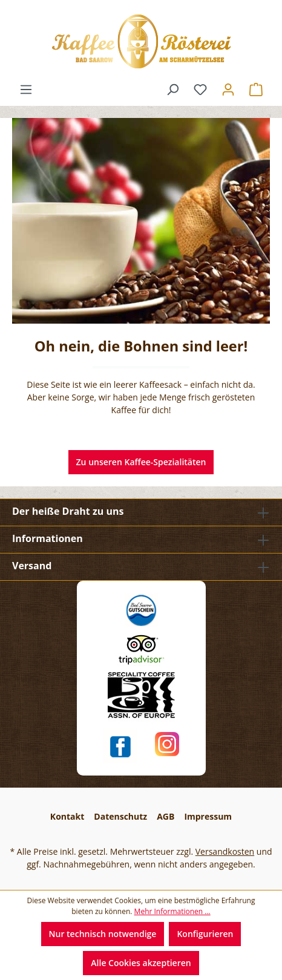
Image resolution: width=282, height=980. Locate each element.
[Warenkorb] (256, 90)
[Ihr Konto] (228, 90)
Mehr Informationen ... (172, 911)
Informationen (48, 538)
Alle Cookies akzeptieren (141, 963)
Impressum (208, 816)
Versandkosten (225, 851)
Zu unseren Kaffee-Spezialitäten (141, 462)
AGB (166, 816)
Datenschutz (120, 816)
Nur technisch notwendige (103, 934)
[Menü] (26, 90)
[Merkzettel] (200, 90)
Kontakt (67, 816)
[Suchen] (172, 90)
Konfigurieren (205, 934)
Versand (32, 566)
